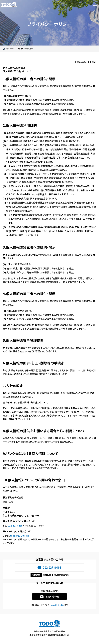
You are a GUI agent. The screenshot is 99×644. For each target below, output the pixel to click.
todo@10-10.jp (57, 605)
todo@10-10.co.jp (20, 536)
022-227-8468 (15, 526)
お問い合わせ (52, 596)
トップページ (10, 49)
